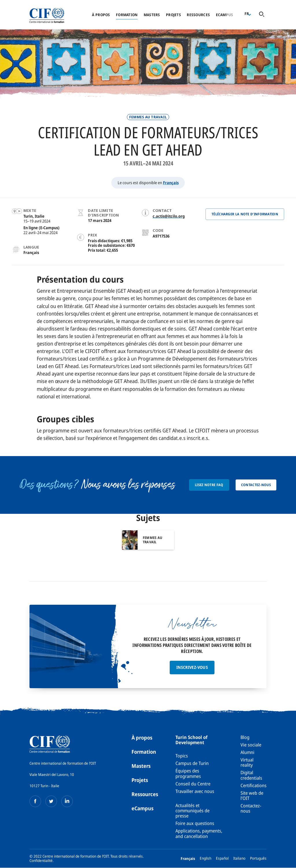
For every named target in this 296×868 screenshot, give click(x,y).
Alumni (247, 752)
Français (171, 183)
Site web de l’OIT (252, 796)
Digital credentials (251, 775)
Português (258, 858)
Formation (127, 15)
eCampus (143, 808)
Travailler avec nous (195, 791)
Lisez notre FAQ (209, 485)
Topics (182, 756)
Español (222, 858)
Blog (245, 737)
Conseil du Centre (193, 784)
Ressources (198, 15)
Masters (152, 15)
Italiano (239, 858)
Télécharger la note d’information (245, 214)
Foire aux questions (195, 823)
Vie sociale (251, 745)
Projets (173, 15)
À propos (101, 15)
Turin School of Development (192, 740)
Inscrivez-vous (192, 667)
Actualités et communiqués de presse (193, 811)
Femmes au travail (148, 117)
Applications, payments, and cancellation (199, 833)
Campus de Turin (192, 763)
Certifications (254, 785)
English (206, 858)
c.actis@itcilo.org (169, 216)
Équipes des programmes (188, 773)
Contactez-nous (256, 485)
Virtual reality (247, 762)
